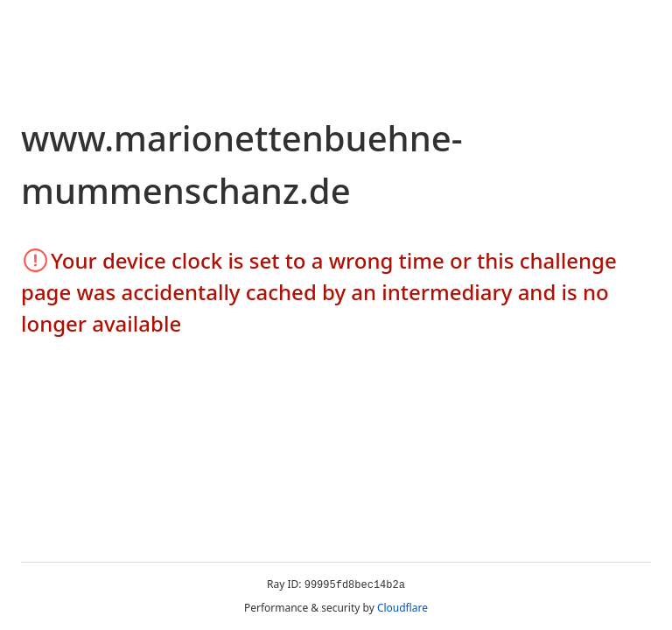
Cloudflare (402, 608)
